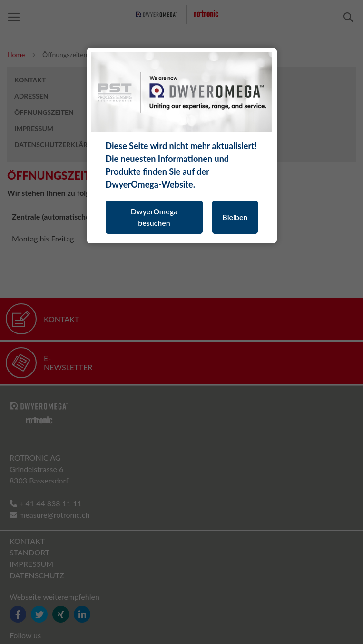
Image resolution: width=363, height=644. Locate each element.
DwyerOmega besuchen (154, 217)
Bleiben (235, 217)
